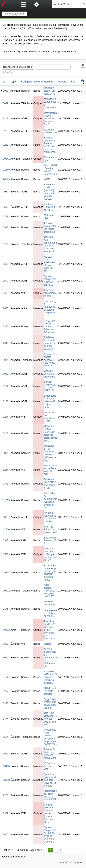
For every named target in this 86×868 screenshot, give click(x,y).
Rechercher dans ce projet (18, 67)
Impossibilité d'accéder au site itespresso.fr (51, 170)
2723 (6, 217)
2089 (6, 192)
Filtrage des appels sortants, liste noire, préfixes (50, 360)
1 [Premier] (45, 850)
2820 (6, 327)
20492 (6, 591)
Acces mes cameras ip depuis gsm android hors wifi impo (50, 573)
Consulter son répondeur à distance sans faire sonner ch (51, 244)
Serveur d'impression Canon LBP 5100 (50, 386)
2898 (6, 644)
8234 (6, 470)
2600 (6, 835)
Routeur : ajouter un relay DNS (50, 91)
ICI (76, 52)
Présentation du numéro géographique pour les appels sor (50, 737)
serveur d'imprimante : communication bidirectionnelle (51, 658)
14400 (6, 530)
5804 (6, 453)
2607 (6, 281)
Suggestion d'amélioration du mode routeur (50, 704)
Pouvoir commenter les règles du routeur (50, 228)
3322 (6, 703)
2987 (6, 228)
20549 (6, 179)
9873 (6, 484)
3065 (6, 658)
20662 (6, 630)
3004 (6, 360)
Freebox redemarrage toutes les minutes (50, 517)
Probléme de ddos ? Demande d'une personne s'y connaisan (50, 630)
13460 (6, 766)
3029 (6, 374)
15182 (6, 540)
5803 (6, 434)
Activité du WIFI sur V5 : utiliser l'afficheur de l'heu (50, 677)
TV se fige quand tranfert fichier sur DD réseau (50, 327)
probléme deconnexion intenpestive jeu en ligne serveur (50, 609)
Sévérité (38, 82)
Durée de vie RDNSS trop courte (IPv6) (50, 484)
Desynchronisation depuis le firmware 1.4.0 (50, 119)
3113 (6, 119)
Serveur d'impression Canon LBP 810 (50, 281)
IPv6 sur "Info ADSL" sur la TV (50, 207)
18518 (6, 780)
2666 (6, 308)
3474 (6, 719)
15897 (6, 573)
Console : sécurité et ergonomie (50, 374)
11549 (6, 170)
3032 (6, 91)
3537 (6, 754)
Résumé (49, 82)
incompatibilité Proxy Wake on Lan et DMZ (51, 795)
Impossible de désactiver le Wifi (50, 417)
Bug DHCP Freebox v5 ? (50, 541)
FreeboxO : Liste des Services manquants (50, 754)
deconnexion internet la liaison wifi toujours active (50, 402)
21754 (6, 609)
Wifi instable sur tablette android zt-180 (51, 470)
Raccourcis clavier (14, 857)
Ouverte (63, 82)
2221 (6, 795)
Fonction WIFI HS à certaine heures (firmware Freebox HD (50, 813)
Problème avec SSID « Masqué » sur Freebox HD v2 (50, 554)
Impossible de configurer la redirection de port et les (51, 500)
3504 (6, 737)
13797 (6, 517)
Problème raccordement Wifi (50, 293)
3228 (6, 401)
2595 (6, 207)
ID (4, 82)
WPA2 (47, 179)
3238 (6, 131)
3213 (6, 244)
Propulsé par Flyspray (70, 862)
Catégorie (27, 82)
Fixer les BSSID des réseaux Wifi (51, 530)
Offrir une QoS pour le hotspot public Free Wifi (50, 719)
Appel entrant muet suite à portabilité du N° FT (51, 591)
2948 (6, 343)
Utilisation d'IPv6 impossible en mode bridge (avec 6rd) (51, 434)
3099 (6, 103)
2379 (6, 813)
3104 (6, 677)
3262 (6, 145)
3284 (6, 417)
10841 (6, 159)
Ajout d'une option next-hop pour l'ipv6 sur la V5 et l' (50, 780)
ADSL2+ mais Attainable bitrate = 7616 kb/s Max (49, 264)
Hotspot (48, 644)
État (73, 82)
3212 (6, 386)
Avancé (9, 72)
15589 (6, 554)
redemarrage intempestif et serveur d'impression (50, 308)
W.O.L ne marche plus (51, 131)
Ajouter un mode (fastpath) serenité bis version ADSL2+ (50, 192)
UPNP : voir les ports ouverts (50, 691)
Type (13, 82)
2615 (6, 293)
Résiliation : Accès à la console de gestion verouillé (50, 343)
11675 (6, 500)
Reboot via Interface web (50, 766)
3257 (6, 691)
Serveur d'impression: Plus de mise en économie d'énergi (50, 835)
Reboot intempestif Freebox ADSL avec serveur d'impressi (50, 145)
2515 (6, 264)
